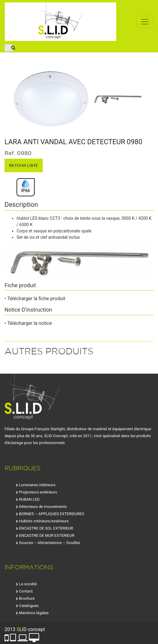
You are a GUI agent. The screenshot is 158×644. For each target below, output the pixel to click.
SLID (60, 22)
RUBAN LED (29, 499)
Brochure (27, 598)
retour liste (24, 165)
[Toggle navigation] (145, 22)
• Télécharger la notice (28, 323)
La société (28, 584)
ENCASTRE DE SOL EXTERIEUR (46, 528)
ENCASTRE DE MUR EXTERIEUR (47, 535)
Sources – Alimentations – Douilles (50, 543)
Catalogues (29, 606)
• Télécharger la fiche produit (35, 299)
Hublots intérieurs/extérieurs (44, 521)
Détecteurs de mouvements (43, 507)
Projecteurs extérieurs (38, 492)
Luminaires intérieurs (37, 485)
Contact (26, 591)
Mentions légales (34, 613)
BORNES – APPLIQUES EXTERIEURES (52, 514)
